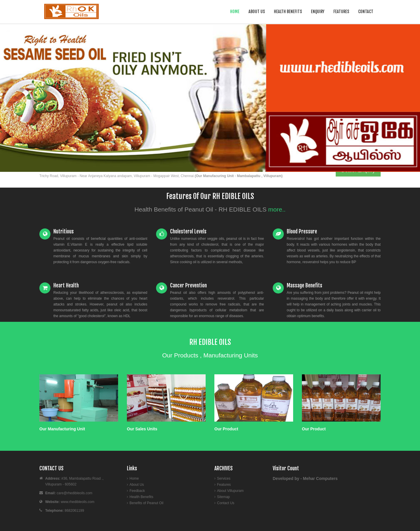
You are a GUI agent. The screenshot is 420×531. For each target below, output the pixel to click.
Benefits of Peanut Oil (146, 503)
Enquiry (318, 12)
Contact (366, 12)
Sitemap (223, 497)
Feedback (137, 491)
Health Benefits (288, 12)
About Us (257, 12)
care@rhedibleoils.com (74, 493)
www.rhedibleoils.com (77, 502)
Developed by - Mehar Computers (305, 478)
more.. (277, 209)
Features (341, 12)
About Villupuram (230, 491)
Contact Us (226, 503)
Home (235, 12)
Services (224, 478)
